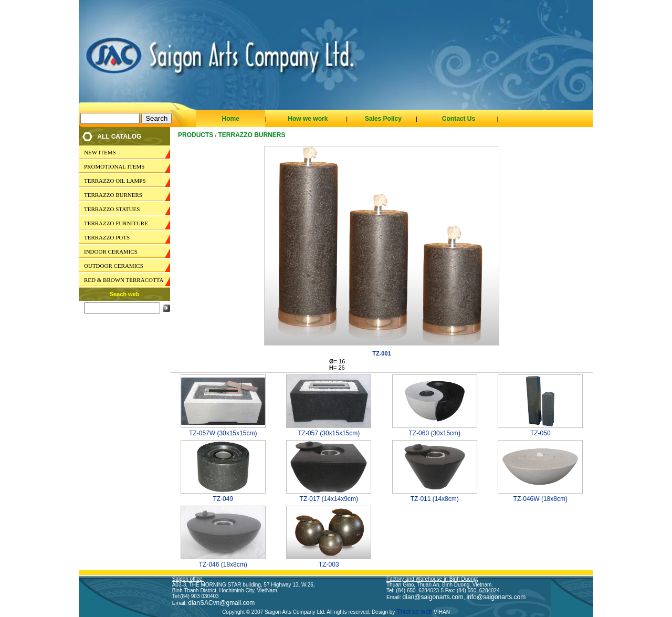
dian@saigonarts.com (433, 597)
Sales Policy (383, 119)
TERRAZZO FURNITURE (116, 223)
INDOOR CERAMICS (111, 252)
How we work (308, 119)
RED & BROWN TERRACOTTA (124, 280)
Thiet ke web (413, 612)
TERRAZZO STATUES (112, 209)
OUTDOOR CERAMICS (114, 266)
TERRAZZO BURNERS (113, 195)
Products (196, 135)
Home (230, 119)
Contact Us (459, 119)
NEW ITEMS (100, 152)
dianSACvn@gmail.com (221, 603)
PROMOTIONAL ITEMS (114, 166)
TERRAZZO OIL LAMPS (115, 181)
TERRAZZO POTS (107, 237)
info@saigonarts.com (496, 597)
